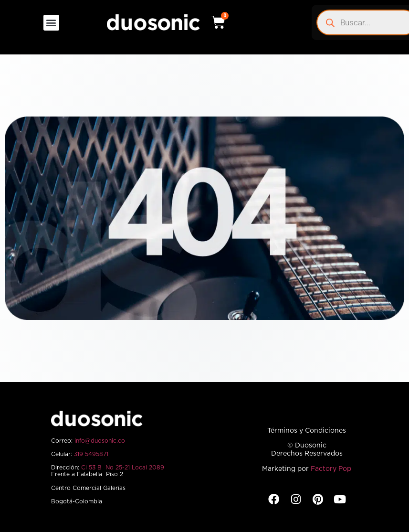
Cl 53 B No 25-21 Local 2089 (123, 468)
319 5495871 (91, 454)
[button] (51, 23)
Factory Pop (331, 469)
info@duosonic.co (100, 441)
